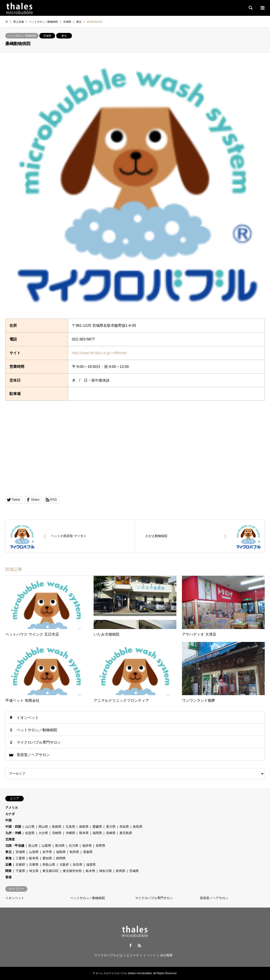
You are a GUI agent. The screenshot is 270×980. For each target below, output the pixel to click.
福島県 (61, 852)
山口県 (30, 827)
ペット (151, 955)
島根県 (57, 827)
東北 (64, 36)
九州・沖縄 (13, 833)
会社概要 (166, 955)
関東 (8, 871)
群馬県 (120, 871)
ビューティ (134, 955)
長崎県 (111, 833)
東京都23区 (50, 871)
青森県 (88, 852)
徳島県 (84, 827)
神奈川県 (105, 871)
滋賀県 (91, 865)
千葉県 (20, 871)
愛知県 (47, 858)
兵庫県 (34, 865)
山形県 (34, 852)
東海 (8, 858)
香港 (8, 877)
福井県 (87, 846)
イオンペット (28, 718)
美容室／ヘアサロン (33, 755)
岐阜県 (34, 858)
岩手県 (47, 852)
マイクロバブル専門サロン (39, 742)
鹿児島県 (126, 833)
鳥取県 (138, 827)
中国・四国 (13, 827)
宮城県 (47, 36)
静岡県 (61, 858)
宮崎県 (57, 833)
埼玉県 (34, 871)
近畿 (8, 865)
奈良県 (78, 865)
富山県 (33, 846)
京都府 (20, 865)
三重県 (20, 858)
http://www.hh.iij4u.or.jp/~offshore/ (100, 353)
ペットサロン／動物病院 (22, 36)
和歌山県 (49, 865)
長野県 (100, 846)
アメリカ (12, 808)
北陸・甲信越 (15, 846)
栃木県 (90, 871)
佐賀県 (30, 833)
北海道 (10, 839)
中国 (8, 820)
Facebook (131, 945)
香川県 (111, 827)
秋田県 (74, 852)
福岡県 (97, 833)
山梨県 (46, 846)
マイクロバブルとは (108, 955)
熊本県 (84, 833)
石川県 (74, 846)
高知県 (124, 827)
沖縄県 (70, 833)
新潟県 (60, 846)
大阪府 (64, 865)
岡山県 (43, 827)
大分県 (43, 833)
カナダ (10, 814)
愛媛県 (97, 827)
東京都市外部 (72, 871)
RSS (139, 945)
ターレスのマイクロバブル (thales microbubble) (124, 973)
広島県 (70, 827)
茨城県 (134, 871)
